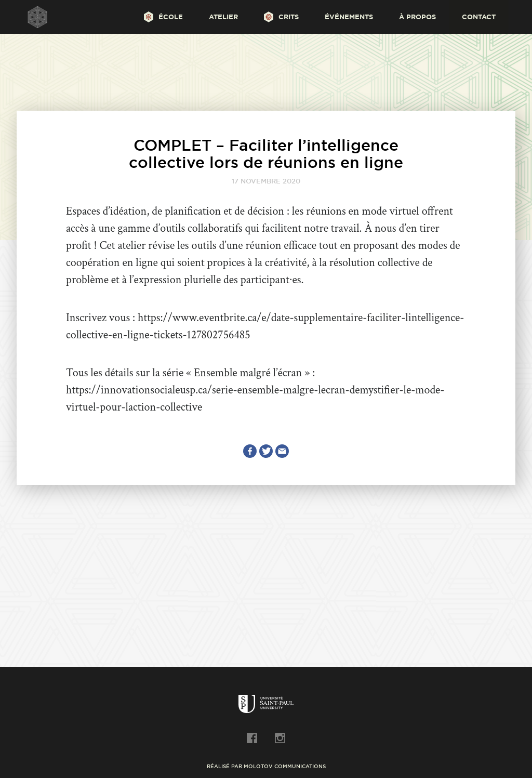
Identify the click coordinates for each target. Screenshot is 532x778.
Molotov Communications (285, 766)
